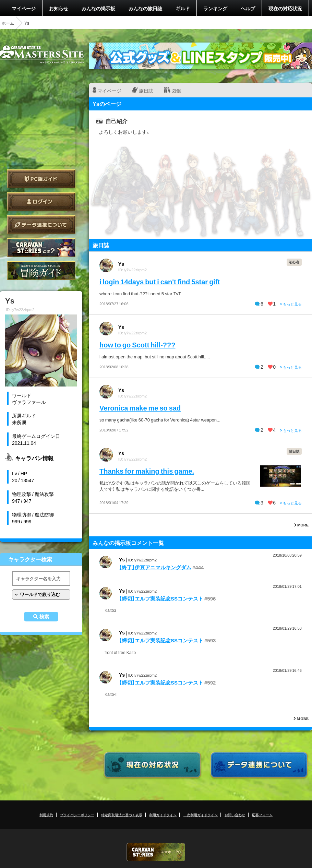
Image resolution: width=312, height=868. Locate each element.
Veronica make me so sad (140, 408)
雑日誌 (294, 451)
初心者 (294, 262)
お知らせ (59, 8)
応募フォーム (262, 815)
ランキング (215, 8)
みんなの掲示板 (98, 8)
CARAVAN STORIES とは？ (41, 248)
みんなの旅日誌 (145, 8)
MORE (301, 525)
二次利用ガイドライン (201, 815)
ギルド (183, 8)
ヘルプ (248, 8)
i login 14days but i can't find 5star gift (160, 281)
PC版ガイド (41, 179)
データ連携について (41, 225)
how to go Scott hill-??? (137, 344)
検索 (44, 617)
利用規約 (46, 815)
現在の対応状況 (285, 8)
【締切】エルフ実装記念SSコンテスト (161, 598)
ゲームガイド (41, 271)
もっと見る (291, 304)
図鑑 (176, 91)
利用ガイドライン (163, 815)
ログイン (41, 202)
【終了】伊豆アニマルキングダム (155, 567)
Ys (121, 264)
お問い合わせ (235, 815)
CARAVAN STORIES (156, 852)
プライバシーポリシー (77, 815)
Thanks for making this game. (147, 471)
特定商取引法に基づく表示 (122, 815)
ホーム (8, 23)
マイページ (24, 8)
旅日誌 (146, 91)
